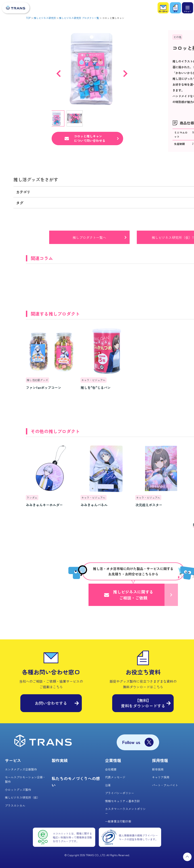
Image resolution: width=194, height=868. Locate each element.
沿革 (108, 785)
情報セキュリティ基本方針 (122, 801)
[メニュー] (188, 8)
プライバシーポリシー (120, 793)
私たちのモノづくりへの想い (76, 782)
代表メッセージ (115, 777)
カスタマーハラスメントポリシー (125, 811)
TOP (28, 18)
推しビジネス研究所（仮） (22, 797)
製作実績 (60, 760)
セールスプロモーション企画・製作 (25, 779)
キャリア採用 (161, 777)
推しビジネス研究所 (45, 18)
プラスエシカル (15, 805)
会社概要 (111, 769)
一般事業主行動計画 (118, 821)
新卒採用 (158, 769)
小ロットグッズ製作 (18, 790)
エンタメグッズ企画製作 (21, 769)
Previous (59, 71)
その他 (177, 37)
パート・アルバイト (165, 785)
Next (125, 71)
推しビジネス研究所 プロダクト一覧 (79, 18)
